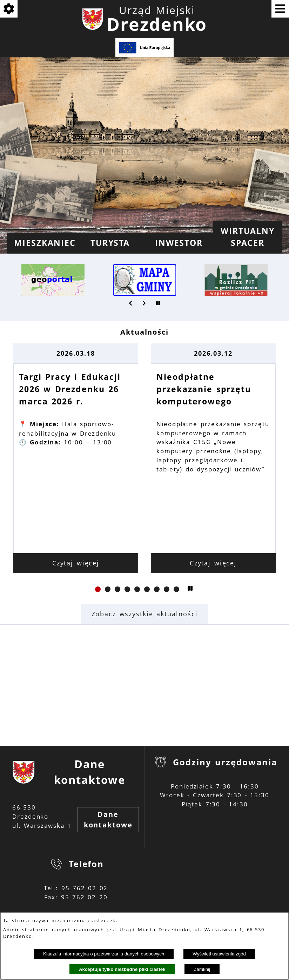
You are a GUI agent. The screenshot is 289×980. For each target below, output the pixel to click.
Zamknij (202, 969)
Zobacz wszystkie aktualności (145, 614)
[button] (131, 303)
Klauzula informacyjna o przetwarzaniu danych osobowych (104, 954)
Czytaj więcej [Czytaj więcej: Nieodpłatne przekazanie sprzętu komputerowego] (213, 563)
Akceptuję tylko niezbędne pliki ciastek (122, 969)
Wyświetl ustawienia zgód (219, 954)
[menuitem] (41, 243)
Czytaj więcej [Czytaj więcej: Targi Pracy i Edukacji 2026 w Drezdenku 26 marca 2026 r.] (76, 563)
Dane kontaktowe (108, 820)
